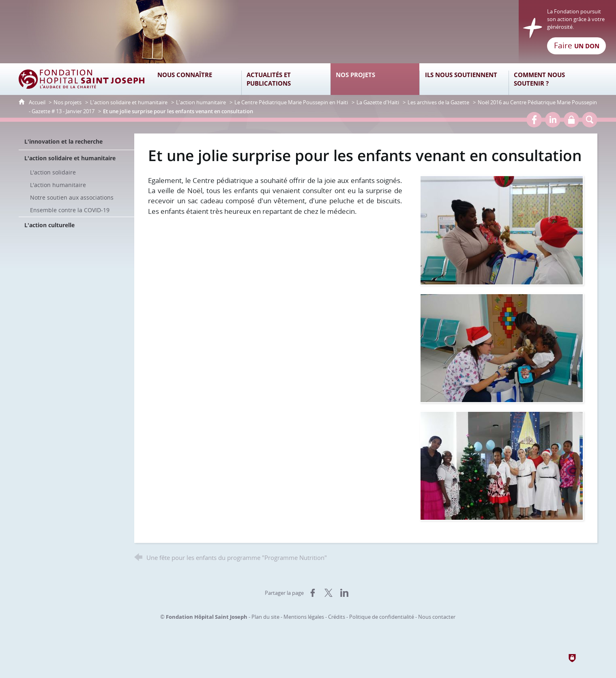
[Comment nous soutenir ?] (553, 79)
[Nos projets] (375, 79)
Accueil (38, 102)
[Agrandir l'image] (502, 229)
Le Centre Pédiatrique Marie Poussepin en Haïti (291, 102)
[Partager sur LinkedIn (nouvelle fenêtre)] (344, 593)
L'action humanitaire (201, 102)
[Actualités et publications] (286, 79)
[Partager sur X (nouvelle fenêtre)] (328, 593)
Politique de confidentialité (382, 617)
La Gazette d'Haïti (378, 102)
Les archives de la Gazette (438, 102)
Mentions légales (304, 617)
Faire (577, 45)
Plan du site (265, 617)
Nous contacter (437, 617)
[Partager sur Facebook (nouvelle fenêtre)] (313, 593)
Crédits (337, 617)
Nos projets (68, 102)
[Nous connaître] (197, 79)
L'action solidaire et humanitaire (129, 102)
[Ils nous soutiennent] (464, 79)
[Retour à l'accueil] (308, 32)
